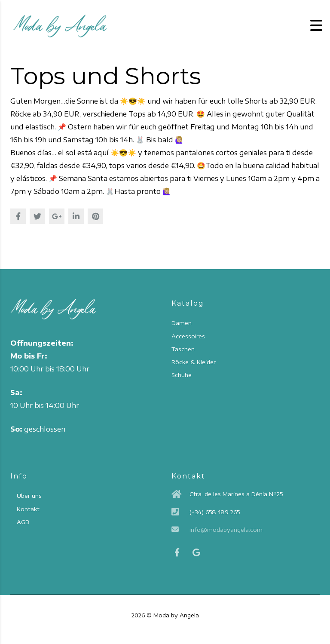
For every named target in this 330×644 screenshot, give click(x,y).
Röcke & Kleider (194, 362)
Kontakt (28, 509)
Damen (182, 323)
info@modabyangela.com (226, 530)
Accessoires (188, 336)
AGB (23, 522)
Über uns (29, 496)
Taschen (183, 349)
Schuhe (182, 375)
